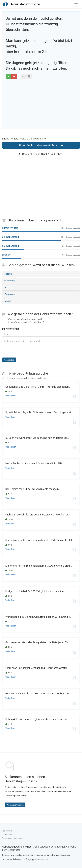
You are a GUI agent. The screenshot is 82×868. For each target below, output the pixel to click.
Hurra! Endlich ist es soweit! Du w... (41, 145)
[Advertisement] (41, 103)
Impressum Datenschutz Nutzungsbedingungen (12, 834)
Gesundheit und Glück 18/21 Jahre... (41, 154)
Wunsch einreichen (15, 805)
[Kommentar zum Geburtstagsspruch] (41, 347)
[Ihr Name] (41, 334)
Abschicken (9, 360)
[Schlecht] (14, 76)
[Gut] (9, 76)
